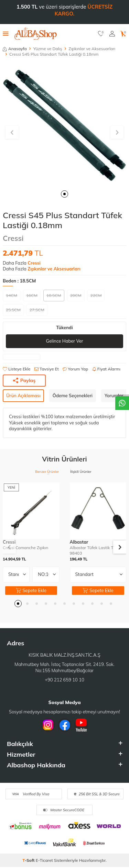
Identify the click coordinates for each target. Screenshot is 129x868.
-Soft (29, 860)
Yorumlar (114, 396)
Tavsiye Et (47, 369)
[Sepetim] (123, 34)
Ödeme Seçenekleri (73, 396)
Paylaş (24, 380)
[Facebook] (65, 725)
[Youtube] (81, 725)
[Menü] (6, 33)
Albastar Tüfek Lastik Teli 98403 (94, 550)
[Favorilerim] (101, 34)
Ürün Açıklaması (23, 396)
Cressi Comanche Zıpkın (25, 548)
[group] (64, 124)
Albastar (79, 542)
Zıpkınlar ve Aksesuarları (92, 49)
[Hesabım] (112, 34)
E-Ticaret (44, 860)
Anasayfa (15, 49)
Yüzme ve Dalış (48, 49)
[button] (64, 194)
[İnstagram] (48, 725)
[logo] (36, 34)
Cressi (13, 238)
